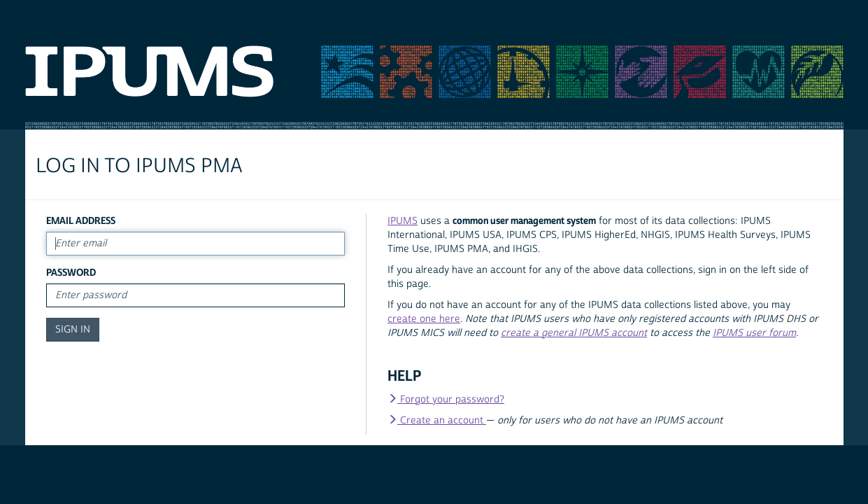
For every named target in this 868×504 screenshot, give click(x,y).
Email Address (81, 221)
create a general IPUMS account (574, 333)
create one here (424, 319)
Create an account (437, 421)
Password (71, 273)
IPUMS (403, 221)
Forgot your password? (446, 400)
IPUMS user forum (754, 333)
